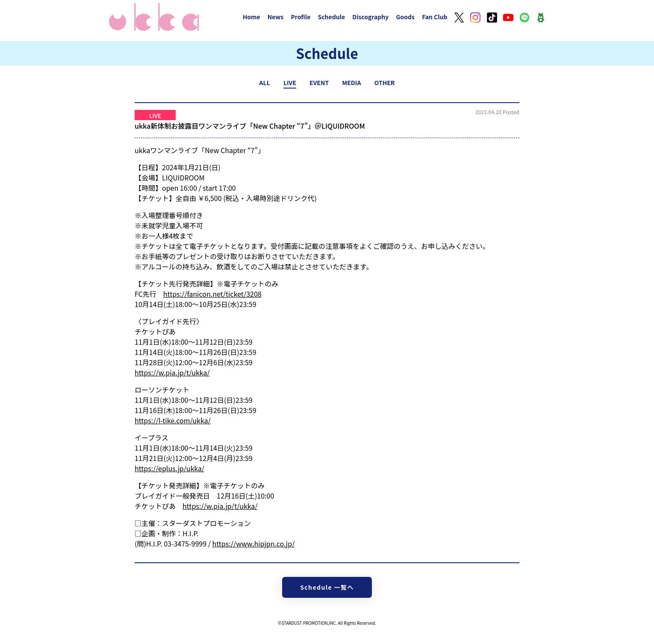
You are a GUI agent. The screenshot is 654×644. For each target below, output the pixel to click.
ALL (265, 83)
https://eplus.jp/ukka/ (169, 468)
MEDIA (351, 83)
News (276, 17)
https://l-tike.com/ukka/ (173, 420)
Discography (370, 17)
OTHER (385, 83)
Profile (300, 17)
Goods (405, 17)
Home (252, 17)
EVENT (319, 83)
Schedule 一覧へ (327, 587)
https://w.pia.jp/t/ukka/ (172, 372)
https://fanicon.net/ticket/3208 (212, 294)
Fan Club (435, 17)
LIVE (290, 83)
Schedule (331, 17)
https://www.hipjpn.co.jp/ (254, 544)
